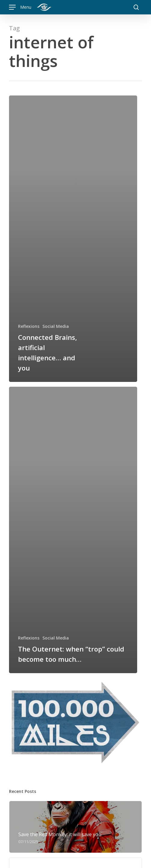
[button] (20, 7)
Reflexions (29, 326)
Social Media (56, 326)
